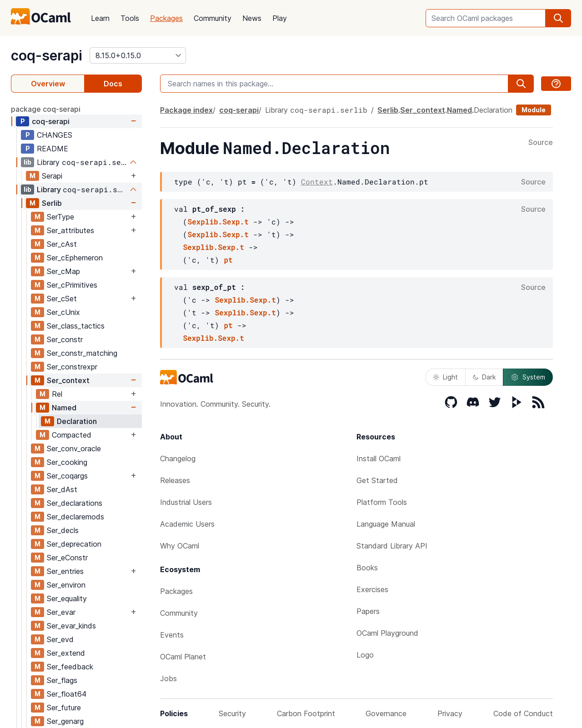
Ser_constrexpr (72, 367)
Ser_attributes (70, 230)
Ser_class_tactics (76, 326)
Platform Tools (382, 502)
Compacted (72, 435)
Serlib (52, 203)
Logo (365, 655)
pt (228, 260)
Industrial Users (186, 502)
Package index (186, 110)
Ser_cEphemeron (75, 258)
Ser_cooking (67, 462)
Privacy (450, 713)
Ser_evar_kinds (71, 626)
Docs (113, 84)
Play (280, 18)
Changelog (178, 459)
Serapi (52, 176)
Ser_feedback (70, 667)
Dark (484, 377)
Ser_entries (65, 571)
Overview (48, 84)
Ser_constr (65, 339)
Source (541, 143)
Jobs (168, 678)
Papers (368, 611)
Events (172, 635)
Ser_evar (61, 612)
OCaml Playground (387, 633)
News (252, 18)
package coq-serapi (46, 109)
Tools (130, 18)
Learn (100, 18)
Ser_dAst (62, 489)
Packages (166, 18)
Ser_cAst (62, 244)
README (53, 149)
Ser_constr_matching (82, 353)
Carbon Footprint (306, 713)
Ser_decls (63, 530)
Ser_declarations (75, 503)
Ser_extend (66, 653)
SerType (60, 217)
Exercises (372, 589)
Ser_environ (66, 585)
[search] (558, 18)
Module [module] (534, 110)
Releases (175, 480)
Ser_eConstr (67, 558)
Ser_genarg (65, 721)
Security (232, 713)
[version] (138, 55)
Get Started (377, 480)
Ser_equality (67, 598)
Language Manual (386, 524)
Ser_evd (60, 639)
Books (367, 568)
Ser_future (64, 708)
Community (213, 18)
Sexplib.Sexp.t (218, 222)
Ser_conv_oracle (74, 449)
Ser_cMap (63, 271)
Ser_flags (62, 680)
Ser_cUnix (63, 312)
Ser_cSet (62, 299)
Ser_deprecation (74, 544)
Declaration (77, 421)
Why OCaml (180, 546)
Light (445, 377)
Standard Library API (392, 546)
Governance (386, 713)
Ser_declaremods (75, 517)
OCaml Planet (183, 657)
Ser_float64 (67, 694)
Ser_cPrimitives (72, 285)
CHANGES (55, 135)
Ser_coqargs (67, 476)
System (528, 377)
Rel (57, 394)
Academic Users (187, 524)
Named (64, 408)
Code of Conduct (523, 713)
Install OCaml (379, 459)
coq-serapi (47, 55)
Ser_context (68, 380)
